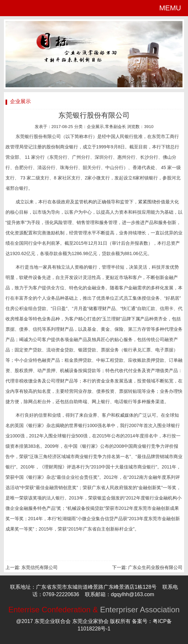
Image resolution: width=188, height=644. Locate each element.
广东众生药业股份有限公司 (155, 567)
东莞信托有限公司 (40, 567)
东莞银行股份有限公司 (94, 115)
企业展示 (95, 127)
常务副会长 (116, 127)
